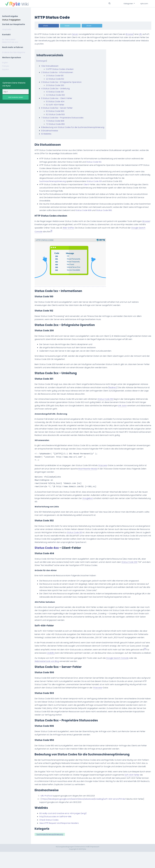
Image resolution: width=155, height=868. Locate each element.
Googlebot (117, 505)
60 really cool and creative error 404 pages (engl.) (65, 830)
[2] (42, 662)
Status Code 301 (96, 181)
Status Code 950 (121, 210)
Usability (63, 663)
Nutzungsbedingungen (65, 863)
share (48, 26)
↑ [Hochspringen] (42, 812)
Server (77, 34)
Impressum (95, 863)
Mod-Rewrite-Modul (90, 475)
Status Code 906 (100, 210)
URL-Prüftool (49, 812)
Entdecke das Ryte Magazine (14, 52)
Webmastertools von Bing (49, 674)
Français (6, 66)
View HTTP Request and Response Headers (61, 839)
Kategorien (129, 4)
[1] (61, 231)
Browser (132, 34)
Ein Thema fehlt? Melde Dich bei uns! (10, 41)
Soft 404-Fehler (140, 791)
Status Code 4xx (49, 554)
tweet (69, 26)
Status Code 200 (132, 568)
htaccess (105, 472)
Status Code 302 (108, 399)
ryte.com (144, 4)
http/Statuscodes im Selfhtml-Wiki (57, 833)
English (5, 63)
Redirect (123, 388)
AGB (88, 863)
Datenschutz (80, 863)
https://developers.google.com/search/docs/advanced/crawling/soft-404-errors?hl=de (85, 815)
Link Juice (131, 406)
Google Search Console (119, 671)
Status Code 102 (96, 162)
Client (88, 185)
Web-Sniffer (78, 228)
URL (142, 34)
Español (5, 69)
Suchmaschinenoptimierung (55, 181)
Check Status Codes (51, 836)
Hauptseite (7, 29)
